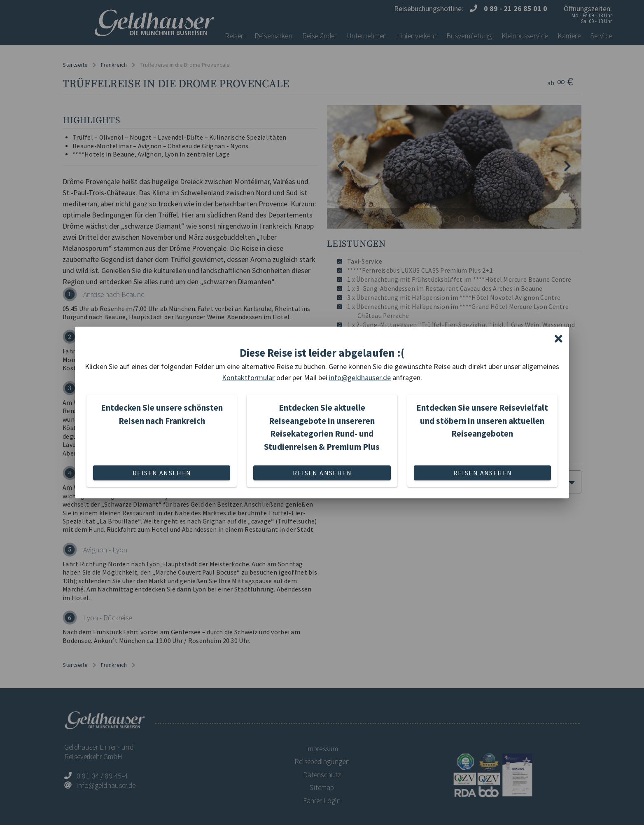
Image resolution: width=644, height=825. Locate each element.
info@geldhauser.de (360, 377)
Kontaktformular (248, 377)
